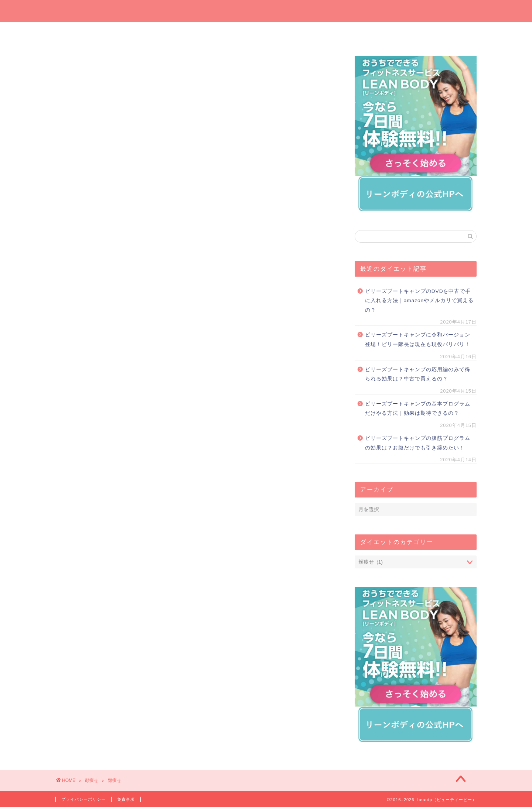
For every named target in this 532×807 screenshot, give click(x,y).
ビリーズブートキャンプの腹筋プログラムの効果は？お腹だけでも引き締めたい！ (418, 443)
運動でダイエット (371, 32)
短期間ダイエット (441, 32)
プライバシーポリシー (83, 799)
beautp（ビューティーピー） (266, 11)
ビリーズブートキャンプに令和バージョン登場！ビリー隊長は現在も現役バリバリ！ (418, 340)
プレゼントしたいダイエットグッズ (231, 34)
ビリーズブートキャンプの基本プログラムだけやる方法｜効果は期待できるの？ (418, 409)
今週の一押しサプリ (161, 34)
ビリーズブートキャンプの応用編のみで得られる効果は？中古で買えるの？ (418, 374)
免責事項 (126, 799)
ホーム (91, 32)
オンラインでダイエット (301, 34)
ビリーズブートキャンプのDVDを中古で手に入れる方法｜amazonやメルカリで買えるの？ (419, 301)
